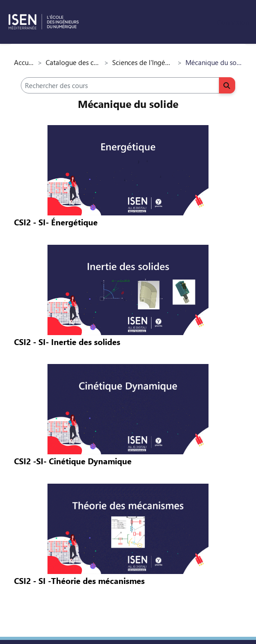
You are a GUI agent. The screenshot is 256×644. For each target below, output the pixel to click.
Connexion (233, 22)
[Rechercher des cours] (120, 85)
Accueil (24, 62)
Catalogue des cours (73, 62)
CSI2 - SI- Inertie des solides (67, 342)
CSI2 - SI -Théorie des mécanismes (79, 581)
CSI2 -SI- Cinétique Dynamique (73, 461)
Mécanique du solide (128, 104)
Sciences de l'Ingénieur (143, 62)
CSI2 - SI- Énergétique (56, 222)
